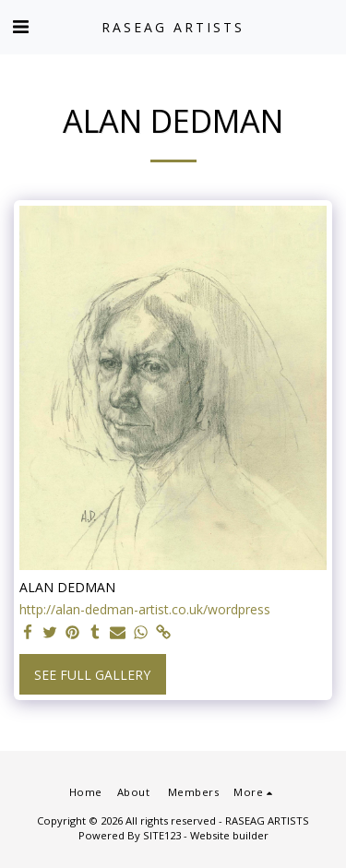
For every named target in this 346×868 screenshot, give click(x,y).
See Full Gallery (92, 675)
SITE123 (162, 835)
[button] (20, 26)
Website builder (229, 835)
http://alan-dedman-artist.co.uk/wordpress (145, 610)
